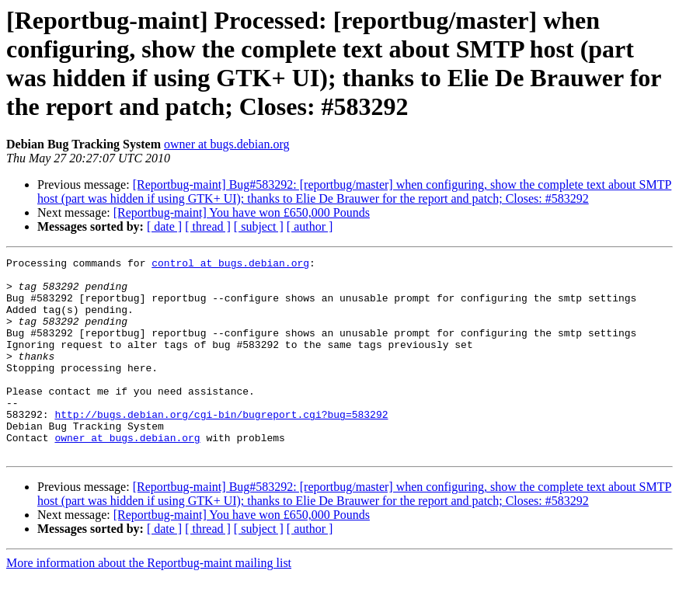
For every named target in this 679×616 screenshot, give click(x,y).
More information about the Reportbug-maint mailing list (149, 602)
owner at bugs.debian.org (226, 144)
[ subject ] (259, 226)
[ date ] (164, 226)
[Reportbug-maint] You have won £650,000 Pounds (242, 212)
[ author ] (310, 226)
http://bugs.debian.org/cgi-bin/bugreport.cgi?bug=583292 (221, 447)
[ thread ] (208, 226)
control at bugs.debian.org (230, 265)
